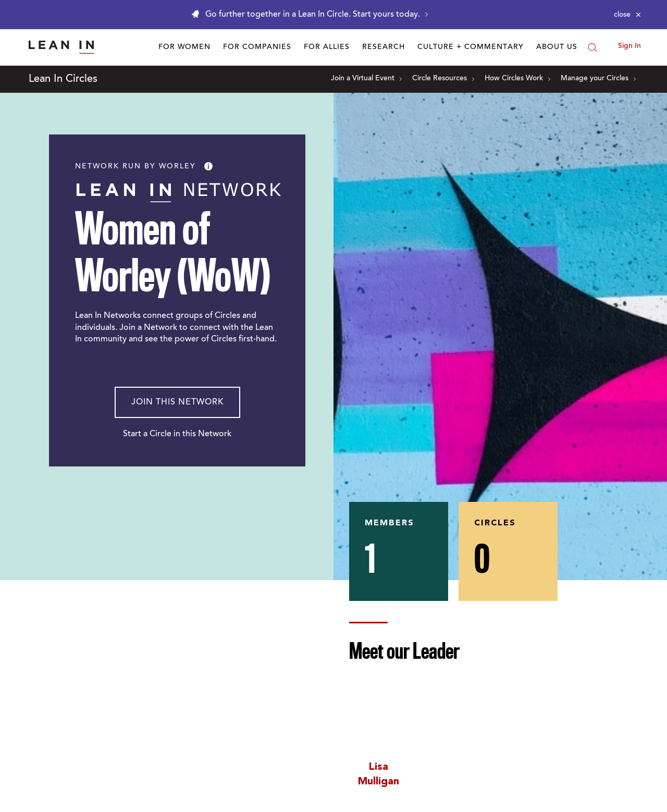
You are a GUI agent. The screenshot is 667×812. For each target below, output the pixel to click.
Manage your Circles (598, 79)
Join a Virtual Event (366, 79)
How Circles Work (517, 79)
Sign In (629, 46)
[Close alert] (627, 15)
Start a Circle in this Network (177, 434)
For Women (184, 47)
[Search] (592, 47)
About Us (557, 47)
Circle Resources (443, 79)
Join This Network (177, 402)
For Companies (257, 47)
